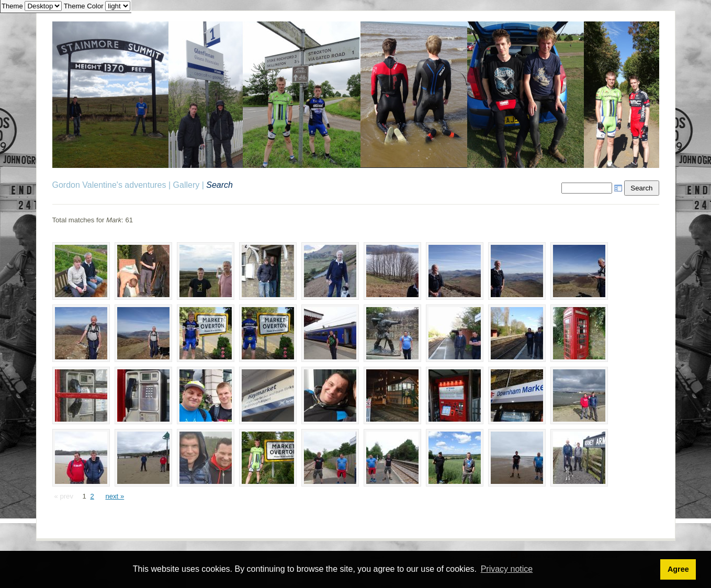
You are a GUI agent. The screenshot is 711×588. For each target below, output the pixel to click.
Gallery (187, 185)
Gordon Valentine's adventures (109, 185)
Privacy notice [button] (507, 569)
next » (115, 496)
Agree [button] (678, 569)
